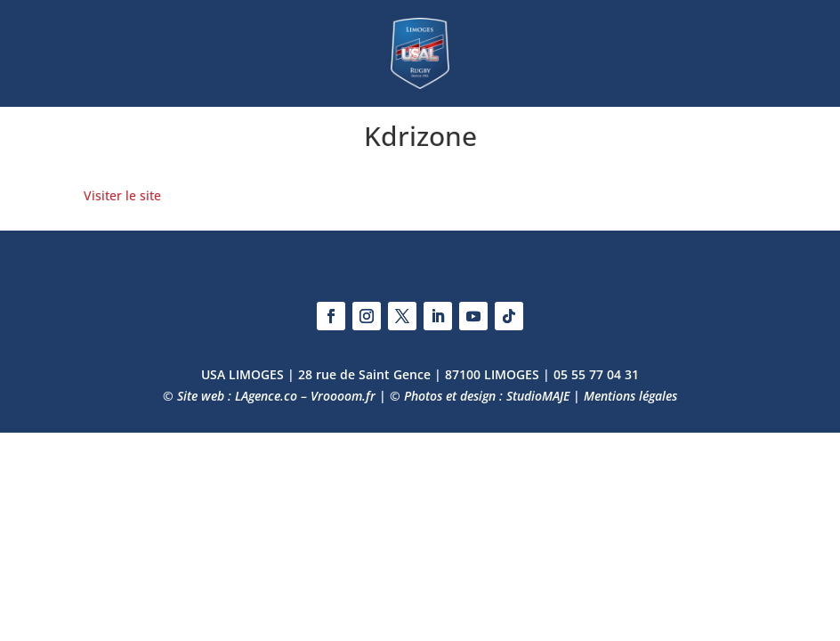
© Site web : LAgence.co (230, 396)
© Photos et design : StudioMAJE (480, 396)
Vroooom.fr (343, 396)
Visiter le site (122, 195)
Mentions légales (630, 396)
